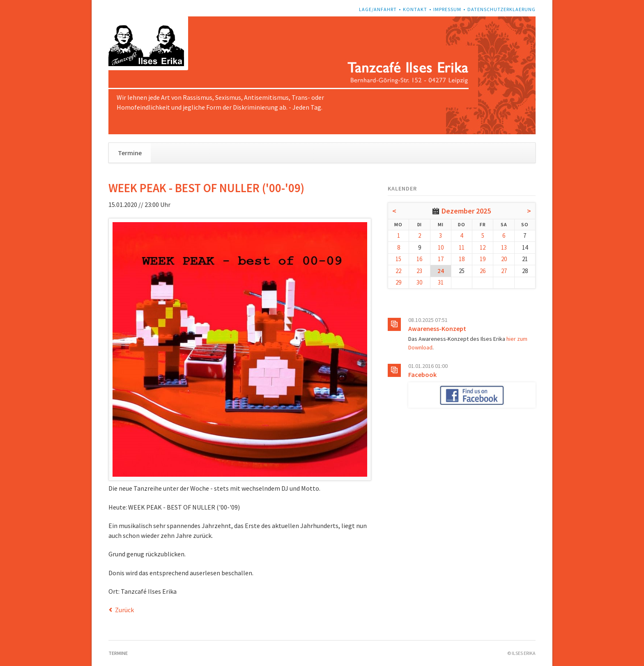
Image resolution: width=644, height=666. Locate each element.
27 (504, 271)
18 (462, 259)
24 (441, 271)
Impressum (447, 9)
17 (441, 259)
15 (398, 259)
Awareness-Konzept (437, 328)
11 (462, 247)
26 (483, 271)
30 (419, 282)
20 (504, 259)
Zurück (124, 610)
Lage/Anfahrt (378, 9)
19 (483, 259)
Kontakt (415, 9)
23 (419, 271)
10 (441, 247)
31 (441, 282)
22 (398, 271)
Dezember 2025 (466, 211)
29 (398, 282)
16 (419, 259)
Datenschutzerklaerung (501, 9)
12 (483, 247)
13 (504, 247)
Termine (130, 153)
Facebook (422, 374)
